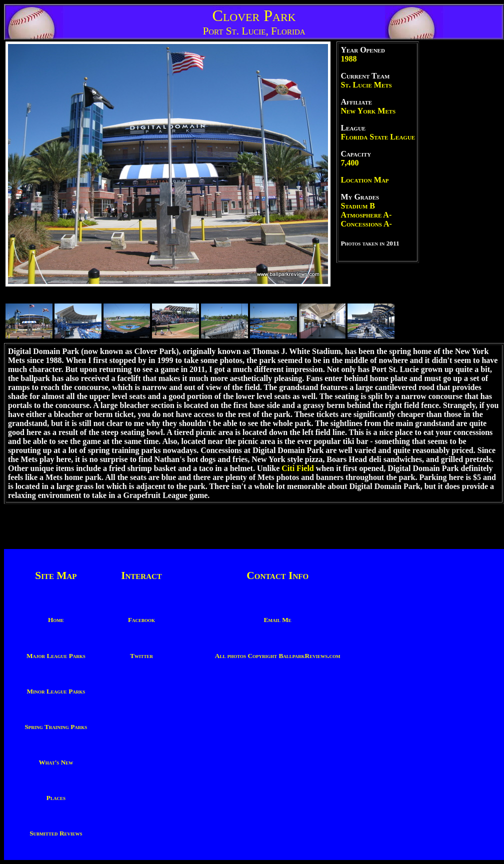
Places (56, 798)
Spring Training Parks (56, 727)
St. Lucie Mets (366, 85)
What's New (56, 762)
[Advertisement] (461, 191)
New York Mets (368, 111)
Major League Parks (56, 656)
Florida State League (378, 137)
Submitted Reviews (56, 833)
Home (56, 620)
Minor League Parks (56, 691)
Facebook (141, 620)
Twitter (141, 656)
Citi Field (297, 468)
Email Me (278, 620)
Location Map (364, 180)
